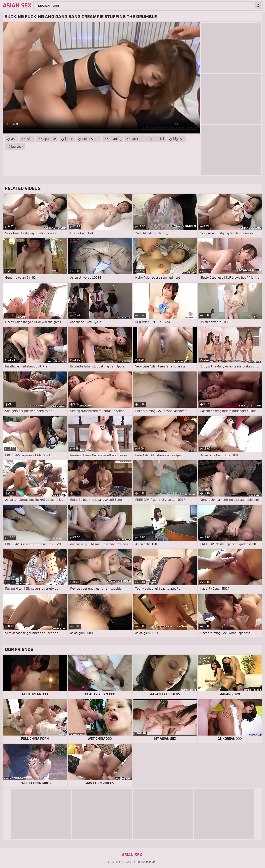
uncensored (91, 139)
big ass (178, 139)
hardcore (137, 139)
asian (29, 139)
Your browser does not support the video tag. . (102, 78)
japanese (49, 139)
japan (69, 139)
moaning (115, 139)
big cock (17, 147)
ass (14, 139)
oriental (158, 139)
